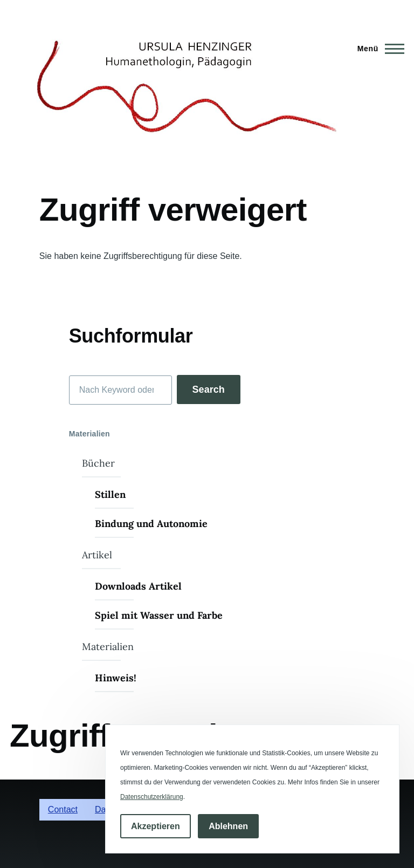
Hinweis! (116, 678)
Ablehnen (228, 826)
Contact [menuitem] (63, 809)
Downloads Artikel (138, 586)
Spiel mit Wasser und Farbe (159, 615)
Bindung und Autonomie (151, 524)
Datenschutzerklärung (152, 797)
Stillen (110, 494)
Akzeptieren (156, 826)
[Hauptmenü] (378, 49)
